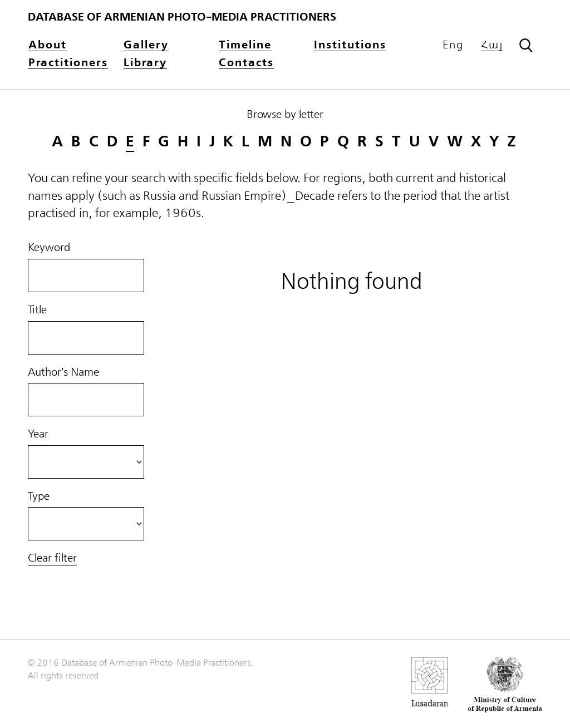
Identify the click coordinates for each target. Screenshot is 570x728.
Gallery (146, 45)
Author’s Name (63, 372)
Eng (453, 45)
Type (39, 496)
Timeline (245, 45)
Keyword (49, 248)
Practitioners (68, 63)
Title (37, 310)
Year (38, 434)
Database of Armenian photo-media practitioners (182, 17)
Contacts (246, 63)
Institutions (350, 45)
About (48, 45)
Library (145, 63)
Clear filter (52, 558)
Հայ (492, 45)
